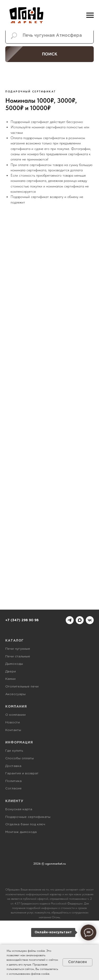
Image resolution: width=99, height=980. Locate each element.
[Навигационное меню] (90, 15)
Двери (11, 672)
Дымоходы (14, 664)
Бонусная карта (19, 809)
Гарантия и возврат (22, 773)
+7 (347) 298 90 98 (22, 620)
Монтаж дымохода (21, 832)
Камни (10, 679)
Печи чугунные (18, 649)
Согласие (13, 788)
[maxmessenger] (80, 620)
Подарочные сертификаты (28, 817)
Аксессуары (15, 694)
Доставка (13, 766)
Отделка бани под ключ (25, 824)
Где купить (14, 751)
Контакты (13, 730)
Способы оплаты (20, 758)
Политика (13, 781)
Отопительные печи (22, 687)
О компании (15, 715)
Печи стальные (18, 656)
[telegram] (70, 620)
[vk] (90, 620)
